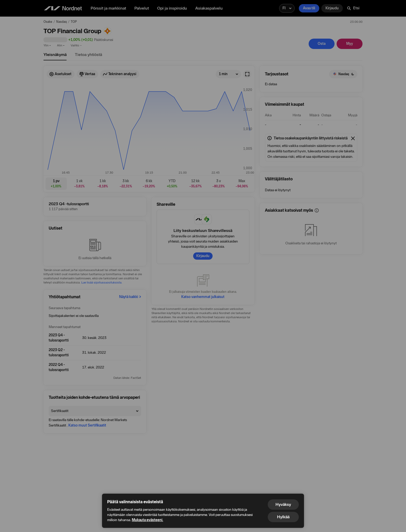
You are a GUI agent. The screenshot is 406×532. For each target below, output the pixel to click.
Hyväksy (283, 504)
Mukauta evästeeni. (147, 520)
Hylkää (283, 517)
